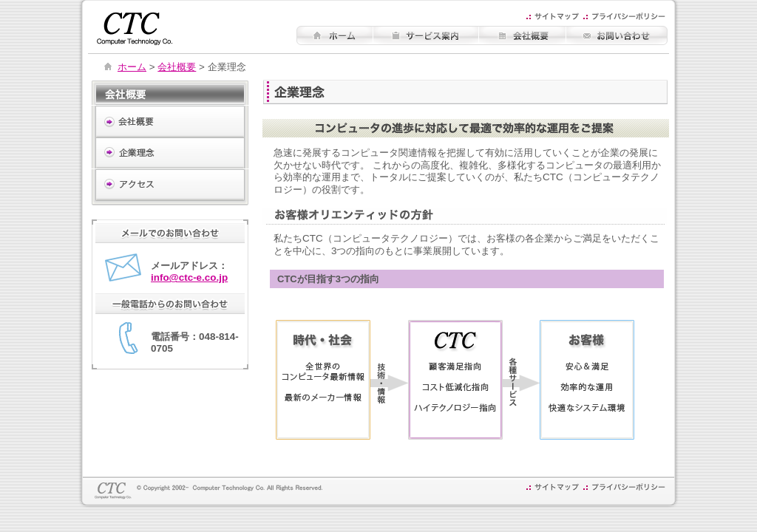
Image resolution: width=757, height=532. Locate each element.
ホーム (132, 67)
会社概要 (177, 67)
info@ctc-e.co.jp (189, 277)
